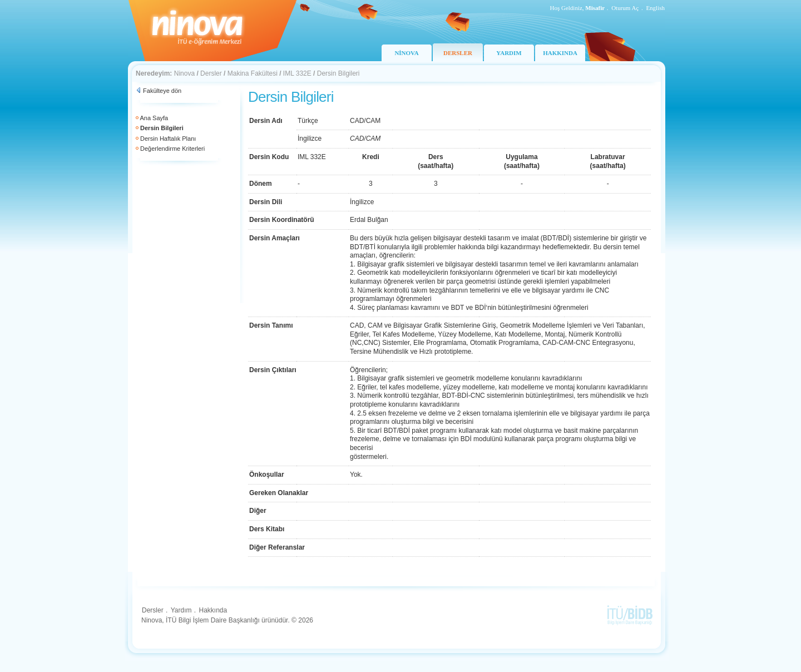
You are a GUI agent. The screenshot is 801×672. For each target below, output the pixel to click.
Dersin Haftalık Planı (168, 139)
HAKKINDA (560, 53)
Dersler (211, 73)
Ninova (184, 73)
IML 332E (297, 73)
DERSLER (458, 53)
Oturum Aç (625, 8)
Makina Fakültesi (253, 73)
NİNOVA (406, 53)
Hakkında (213, 610)
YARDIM (509, 53)
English (655, 8)
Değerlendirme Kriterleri (172, 149)
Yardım (181, 610)
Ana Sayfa (154, 118)
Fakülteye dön (162, 91)
